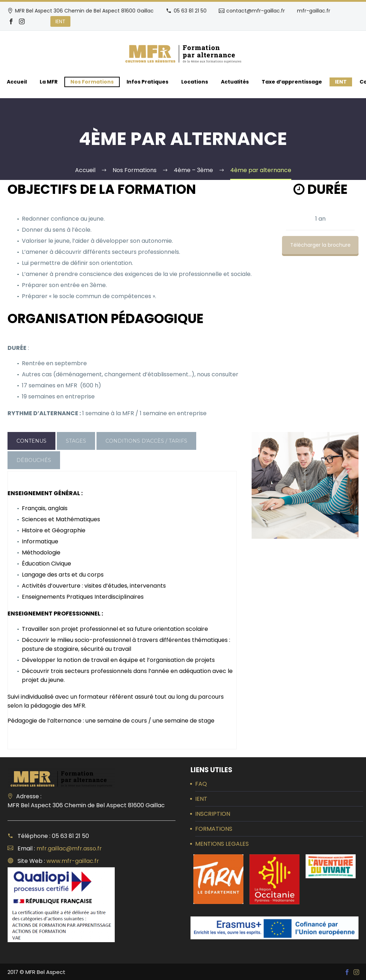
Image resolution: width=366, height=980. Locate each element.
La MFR (49, 82)
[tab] (31, 441)
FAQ (201, 784)
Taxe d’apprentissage (292, 82)
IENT (60, 21)
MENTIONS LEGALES (222, 844)
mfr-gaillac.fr (314, 11)
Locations (195, 82)
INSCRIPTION (213, 814)
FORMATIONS (214, 829)
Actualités (235, 82)
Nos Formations (92, 82)
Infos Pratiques (147, 82)
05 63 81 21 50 (190, 11)
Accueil (17, 82)
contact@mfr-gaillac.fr (256, 11)
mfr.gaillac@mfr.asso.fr (69, 848)
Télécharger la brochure (320, 245)
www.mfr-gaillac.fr (73, 861)
